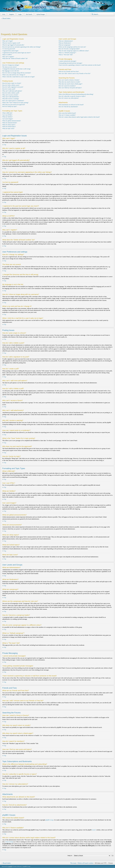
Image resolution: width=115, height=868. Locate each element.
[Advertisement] (57, 26)
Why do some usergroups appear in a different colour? (74, 51)
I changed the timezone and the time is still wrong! (16, 69)
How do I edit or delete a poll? (11, 93)
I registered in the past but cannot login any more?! (17, 53)
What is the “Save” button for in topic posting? (15, 103)
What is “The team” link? (66, 55)
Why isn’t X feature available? (67, 115)
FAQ (3, 14)
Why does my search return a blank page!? (71, 84)
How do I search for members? (67, 86)
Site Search (29, 14)
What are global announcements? (12, 121)
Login (20, 14)
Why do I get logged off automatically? (13, 45)
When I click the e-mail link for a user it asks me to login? (19, 77)
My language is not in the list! (11, 71)
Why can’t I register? (8, 57)
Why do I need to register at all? (11, 43)
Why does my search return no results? (69, 82)
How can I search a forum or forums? (69, 80)
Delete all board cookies (86, 863)
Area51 (94, 830)
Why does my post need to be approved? (14, 105)
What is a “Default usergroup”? (67, 53)
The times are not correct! (10, 67)
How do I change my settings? (11, 65)
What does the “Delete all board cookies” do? (15, 58)
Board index (7, 18)
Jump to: (70, 855)
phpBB (10, 866)
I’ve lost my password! (9, 49)
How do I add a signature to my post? (13, 87)
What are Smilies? (7, 117)
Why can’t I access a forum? (10, 95)
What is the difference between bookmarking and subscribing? (76, 94)
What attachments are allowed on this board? (71, 105)
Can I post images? (8, 119)
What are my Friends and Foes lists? (69, 72)
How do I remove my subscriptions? (69, 98)
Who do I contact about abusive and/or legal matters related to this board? (79, 117)
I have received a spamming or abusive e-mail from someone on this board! (80, 65)
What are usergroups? (65, 45)
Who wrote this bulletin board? (67, 113)
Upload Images (40, 14)
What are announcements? (10, 123)
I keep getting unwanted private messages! (70, 63)
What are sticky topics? (9, 125)
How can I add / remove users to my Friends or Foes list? (75, 73)
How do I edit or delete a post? (11, 85)
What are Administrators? (66, 41)
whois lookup (9, 842)
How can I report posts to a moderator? (13, 101)
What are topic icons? (8, 128)
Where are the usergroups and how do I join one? (72, 47)
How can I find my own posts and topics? (70, 88)
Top (5, 145)
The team (73, 863)
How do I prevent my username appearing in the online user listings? (22, 47)
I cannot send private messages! (68, 61)
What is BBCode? (7, 113)
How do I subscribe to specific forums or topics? (72, 96)
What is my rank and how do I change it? (14, 75)
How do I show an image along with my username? (17, 73)
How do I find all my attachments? (68, 107)
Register (11, 14)
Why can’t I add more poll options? (12, 91)
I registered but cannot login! (10, 51)
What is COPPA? (7, 55)
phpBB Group (49, 820)
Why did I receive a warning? (11, 99)
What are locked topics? (9, 127)
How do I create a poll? (9, 89)
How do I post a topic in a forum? (12, 83)
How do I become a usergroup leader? (69, 49)
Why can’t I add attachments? (11, 97)
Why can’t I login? (8, 41)
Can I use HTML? (7, 115)
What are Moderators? (65, 43)
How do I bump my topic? (10, 106)
